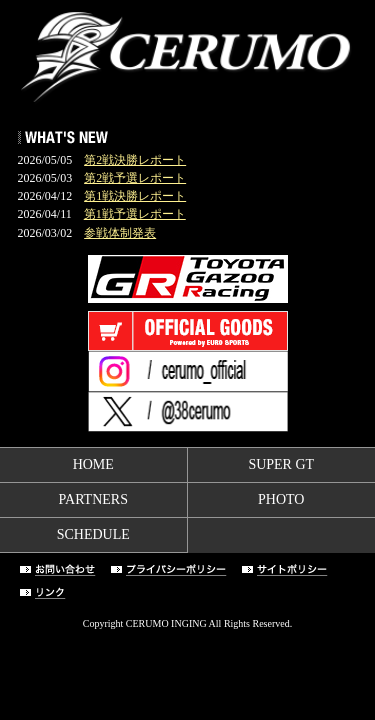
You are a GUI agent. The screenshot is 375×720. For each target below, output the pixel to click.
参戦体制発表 (120, 233)
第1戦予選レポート (135, 214)
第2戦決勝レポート (135, 160)
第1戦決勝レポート (135, 196)
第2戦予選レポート (135, 178)
